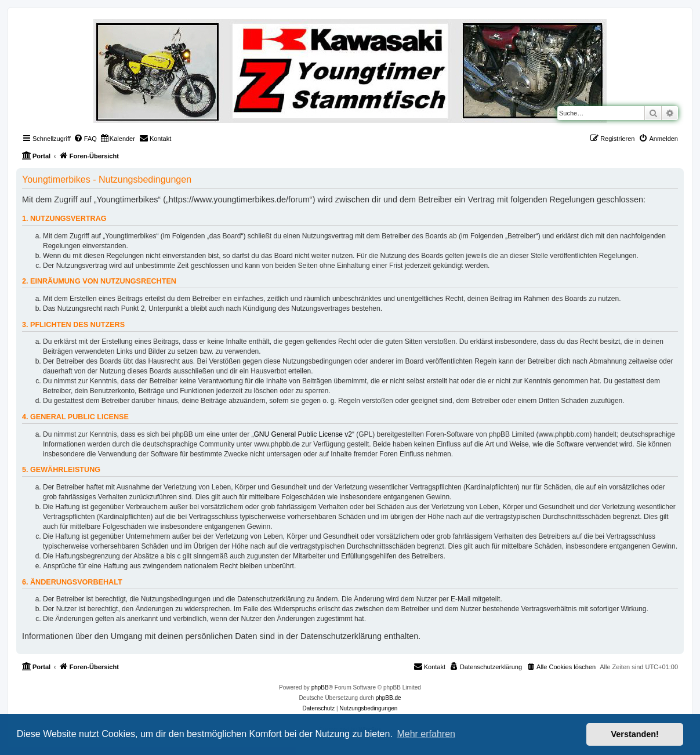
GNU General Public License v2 (303, 434)
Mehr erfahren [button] (426, 734)
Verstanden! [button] (635, 734)
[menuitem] (85, 139)
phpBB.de (389, 698)
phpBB (320, 687)
